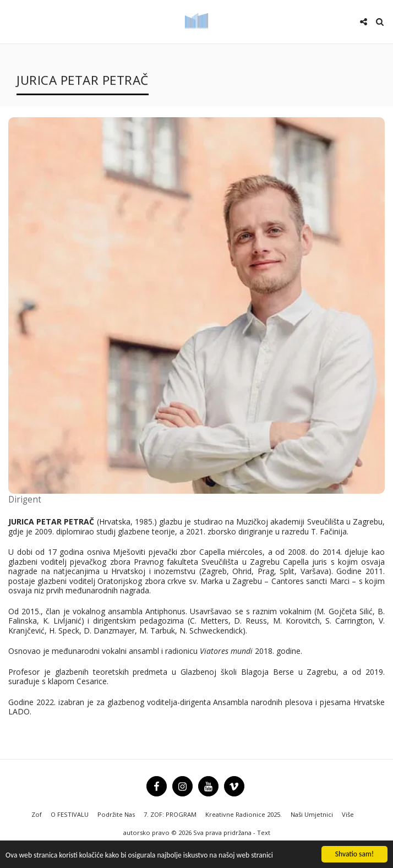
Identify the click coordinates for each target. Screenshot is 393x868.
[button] (12, 21)
